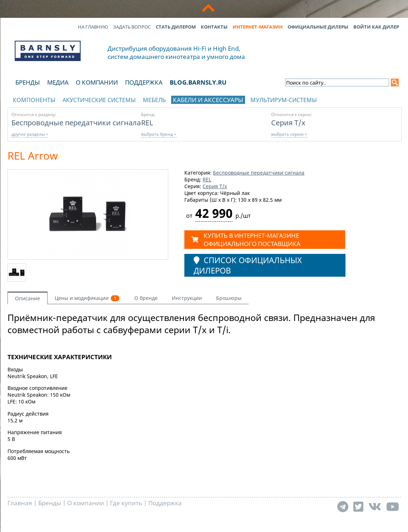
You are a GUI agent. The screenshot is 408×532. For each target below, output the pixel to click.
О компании (97, 82)
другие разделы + (30, 134)
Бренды (28, 82)
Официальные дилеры (318, 27)
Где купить (126, 503)
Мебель (154, 100)
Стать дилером (176, 27)
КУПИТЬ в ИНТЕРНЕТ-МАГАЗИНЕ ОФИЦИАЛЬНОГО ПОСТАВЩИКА (246, 240)
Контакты (214, 27)
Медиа (58, 82)
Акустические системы (99, 100)
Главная (20, 503)
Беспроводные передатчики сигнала (76, 122)
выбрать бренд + (159, 134)
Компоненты (34, 100)
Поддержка (144, 82)
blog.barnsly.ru (198, 82)
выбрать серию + (289, 134)
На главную (93, 27)
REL (147, 122)
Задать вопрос (132, 27)
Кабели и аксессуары (208, 100)
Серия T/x (288, 122)
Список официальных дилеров (248, 265)
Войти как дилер (376, 27)
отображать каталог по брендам (356, 99)
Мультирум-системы (284, 100)
